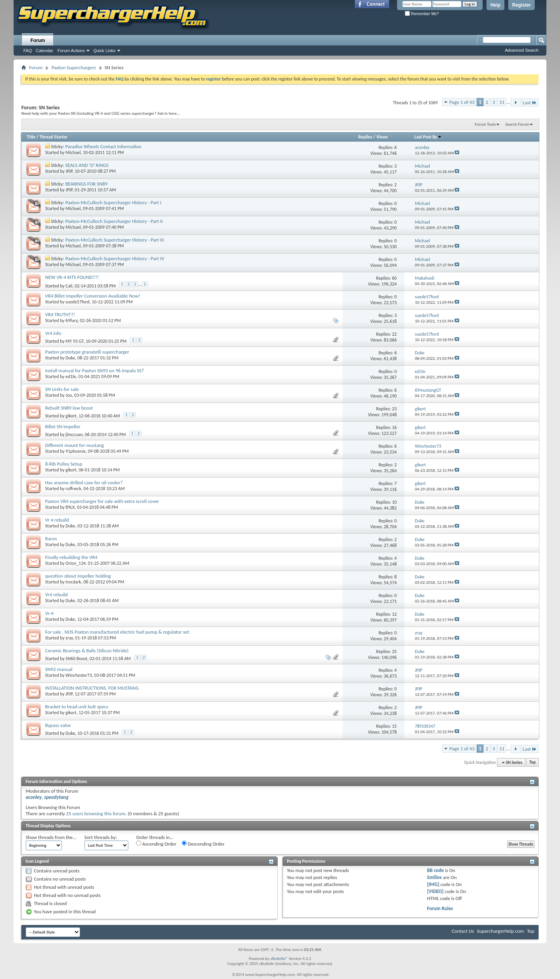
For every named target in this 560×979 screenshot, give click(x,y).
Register (521, 5)
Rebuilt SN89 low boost (69, 408)
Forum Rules (440, 908)
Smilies (434, 877)
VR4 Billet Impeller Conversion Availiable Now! (93, 296)
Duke (71, 358)
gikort (71, 416)
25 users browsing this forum (96, 813)
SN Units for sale (62, 389)
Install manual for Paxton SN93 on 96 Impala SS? (94, 370)
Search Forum (518, 124)
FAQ (28, 51)
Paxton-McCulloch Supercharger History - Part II (114, 221)
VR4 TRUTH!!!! (60, 314)
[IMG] (433, 884)
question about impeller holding (78, 576)
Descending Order (203, 844)
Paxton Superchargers (73, 67)
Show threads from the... (51, 837)
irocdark (73, 582)
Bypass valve (58, 725)
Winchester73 (79, 675)
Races (51, 539)
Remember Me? (422, 14)
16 (394, 427)
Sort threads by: (101, 837)
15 (394, 726)
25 (394, 651)
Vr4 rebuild (56, 595)
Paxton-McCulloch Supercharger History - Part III (115, 240)
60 (394, 278)
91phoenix (76, 451)
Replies (365, 137)
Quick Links (104, 51)
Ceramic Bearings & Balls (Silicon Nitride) (87, 651)
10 (394, 502)
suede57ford (78, 302)
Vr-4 (49, 613)
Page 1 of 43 (462, 102)
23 (394, 409)
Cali (69, 285)
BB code (435, 870)
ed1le (71, 377)
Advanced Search (522, 50)
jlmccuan (74, 434)
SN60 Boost (77, 659)
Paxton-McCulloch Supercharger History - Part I (113, 202)
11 (502, 102)
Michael (73, 152)
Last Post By (428, 137)
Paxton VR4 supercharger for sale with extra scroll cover (102, 501)
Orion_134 (76, 563)
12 (394, 614)
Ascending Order (156, 844)
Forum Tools (485, 124)
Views (382, 137)
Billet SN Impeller (63, 426)
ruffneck (73, 489)
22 (394, 334)
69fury (72, 320)
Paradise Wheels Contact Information (103, 146)
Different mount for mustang (74, 445)
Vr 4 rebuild (57, 520)
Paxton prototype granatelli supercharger (87, 352)
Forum (38, 40)
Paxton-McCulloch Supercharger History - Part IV (115, 258)
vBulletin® (279, 959)
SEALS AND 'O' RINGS (87, 165)
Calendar (45, 51)
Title (31, 137)
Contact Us (463, 931)
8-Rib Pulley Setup (64, 464)
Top (532, 763)
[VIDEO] (435, 891)
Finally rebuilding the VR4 (71, 557)
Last (530, 102)
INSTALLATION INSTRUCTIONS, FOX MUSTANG (92, 688)
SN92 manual (59, 669)
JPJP (69, 171)
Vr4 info (53, 333)
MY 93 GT (75, 341)
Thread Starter (54, 137)
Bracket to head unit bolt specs (77, 707)
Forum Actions (71, 51)
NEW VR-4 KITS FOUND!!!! (72, 277)
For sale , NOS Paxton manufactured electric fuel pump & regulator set (117, 632)
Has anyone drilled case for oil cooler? (84, 482)
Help (495, 5)
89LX (70, 507)
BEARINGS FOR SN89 (87, 184)
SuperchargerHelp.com (501, 931)
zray (69, 638)
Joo (69, 395)
